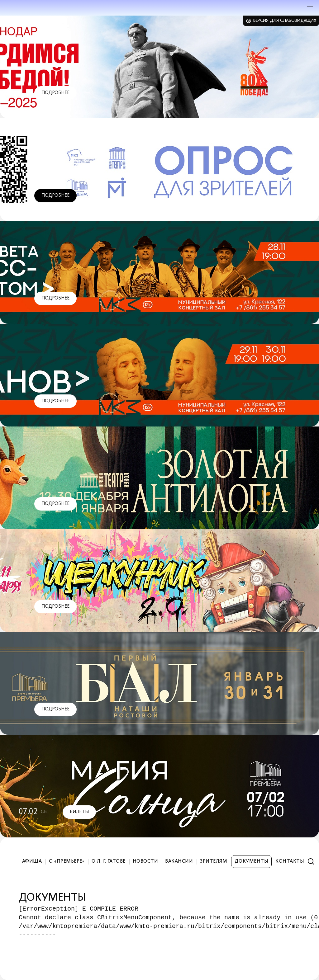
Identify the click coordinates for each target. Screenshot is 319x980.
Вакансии (179, 861)
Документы (251, 861)
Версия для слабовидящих (285, 21)
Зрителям (214, 861)
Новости (145, 861)
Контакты (290, 861)
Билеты (79, 812)
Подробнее (55, 93)
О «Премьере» (67, 861)
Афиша (32, 861)
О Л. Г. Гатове (109, 861)
